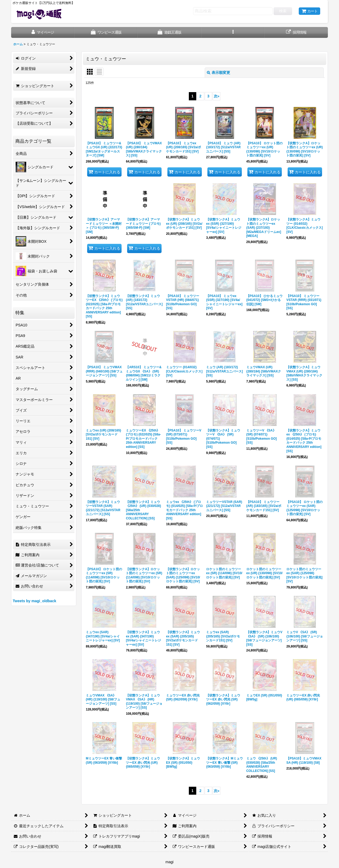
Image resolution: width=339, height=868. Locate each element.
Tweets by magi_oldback (34, 601)
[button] (233, 32)
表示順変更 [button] (218, 73)
